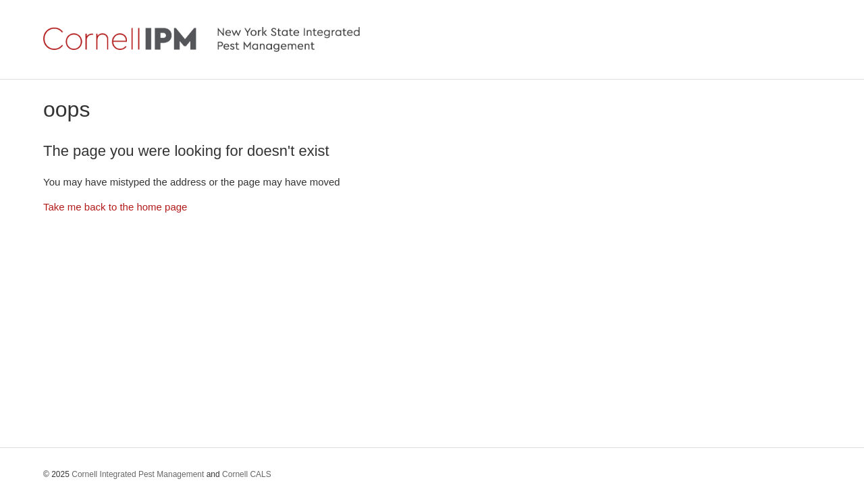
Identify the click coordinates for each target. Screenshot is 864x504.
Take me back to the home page (115, 207)
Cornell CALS (247, 474)
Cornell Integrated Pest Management (138, 474)
